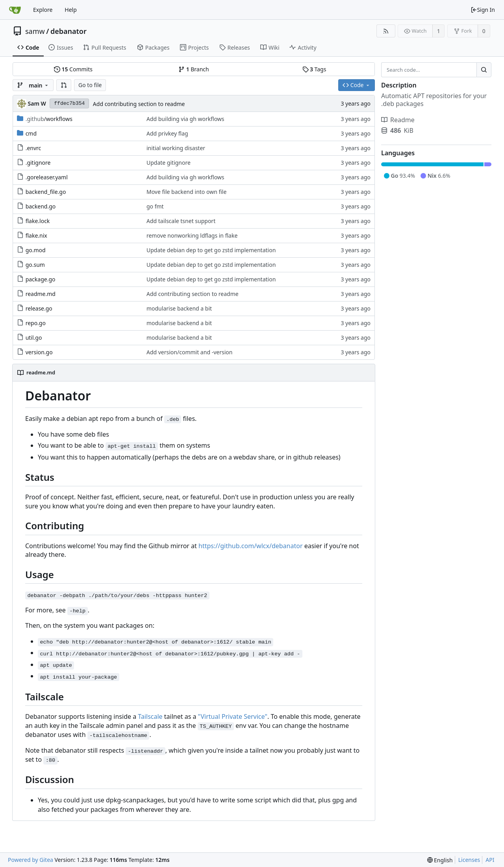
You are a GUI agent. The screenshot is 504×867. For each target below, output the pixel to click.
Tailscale (150, 716)
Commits (73, 69)
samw (35, 31)
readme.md (41, 294)
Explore (43, 10)
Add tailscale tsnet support (181, 221)
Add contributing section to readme (139, 104)
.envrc (33, 148)
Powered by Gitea (31, 860)
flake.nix (36, 235)
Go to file (90, 85)
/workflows (49, 119)
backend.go (41, 206)
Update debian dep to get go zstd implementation (211, 250)
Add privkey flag (167, 133)
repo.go (36, 323)
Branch (194, 69)
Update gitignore (169, 163)
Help (71, 10)
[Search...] (484, 70)
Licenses (469, 860)
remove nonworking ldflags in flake (192, 235)
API (490, 860)
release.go (39, 308)
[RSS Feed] (386, 31)
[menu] (440, 860)
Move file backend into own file (186, 192)
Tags (314, 69)
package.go (41, 279)
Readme (398, 120)
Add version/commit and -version (189, 352)
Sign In (483, 10)
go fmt (155, 206)
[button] (64, 85)
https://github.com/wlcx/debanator (250, 546)
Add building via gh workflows (185, 119)
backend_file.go (46, 192)
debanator (69, 31)
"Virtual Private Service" (233, 716)
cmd (31, 133)
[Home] (15, 10)
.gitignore (38, 163)
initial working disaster (176, 148)
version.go (39, 352)
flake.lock (38, 221)
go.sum (35, 265)
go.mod (36, 250)
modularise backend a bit (179, 308)
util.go (34, 338)
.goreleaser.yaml (47, 177)
